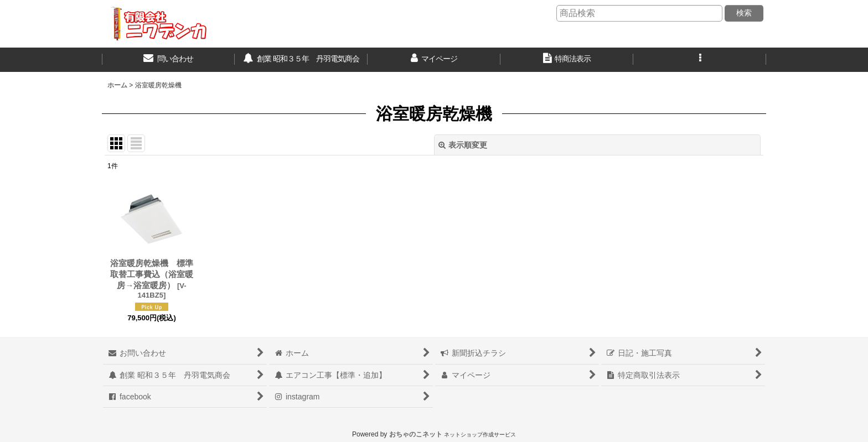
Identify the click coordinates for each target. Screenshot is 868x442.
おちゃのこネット (416, 434)
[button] (700, 60)
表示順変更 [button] (463, 145)
